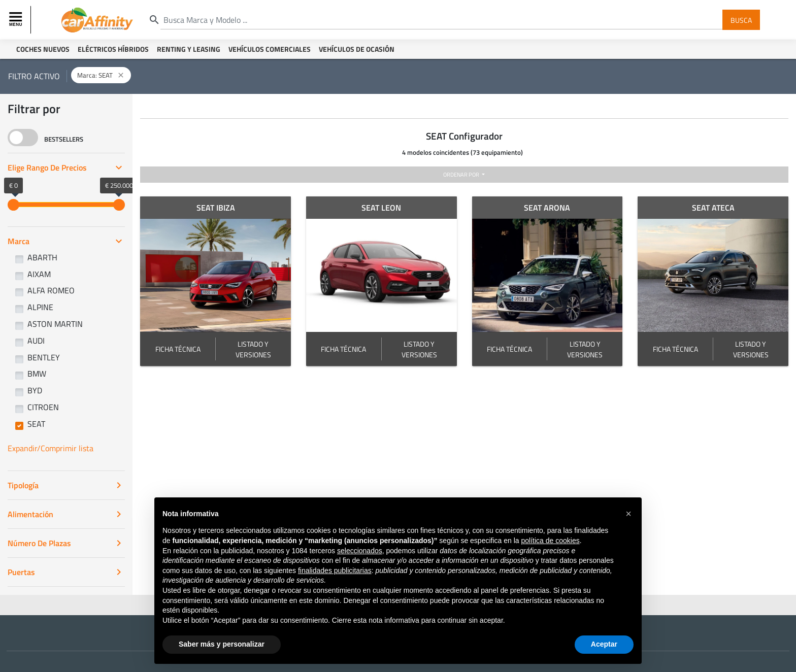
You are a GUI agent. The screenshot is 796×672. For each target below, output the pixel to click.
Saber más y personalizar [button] (222, 644)
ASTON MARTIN (55, 324)
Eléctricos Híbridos (113, 49)
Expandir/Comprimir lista (51, 448)
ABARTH (42, 257)
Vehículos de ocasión (357, 49)
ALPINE (40, 307)
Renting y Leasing (189, 49)
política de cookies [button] (550, 541)
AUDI (36, 341)
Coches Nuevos (43, 49)
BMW (37, 374)
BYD (35, 390)
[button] (628, 514)
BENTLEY (44, 357)
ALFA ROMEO (51, 290)
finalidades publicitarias (335, 570)
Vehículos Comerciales (270, 49)
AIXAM (39, 274)
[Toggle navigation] (17, 20)
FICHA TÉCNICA (178, 349)
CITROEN (43, 407)
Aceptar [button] (604, 644)
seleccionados (360, 551)
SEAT (36, 424)
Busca (741, 20)
